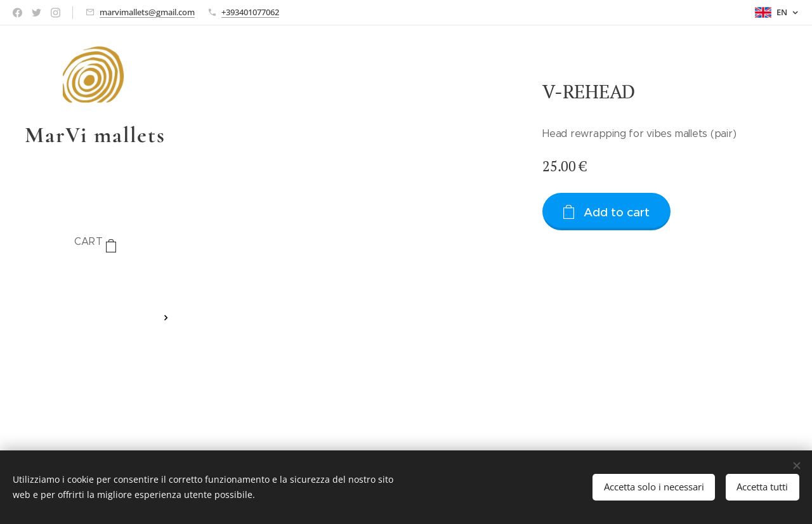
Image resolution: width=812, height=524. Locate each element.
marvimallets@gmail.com (147, 12)
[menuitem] (95, 280)
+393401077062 (250, 12)
